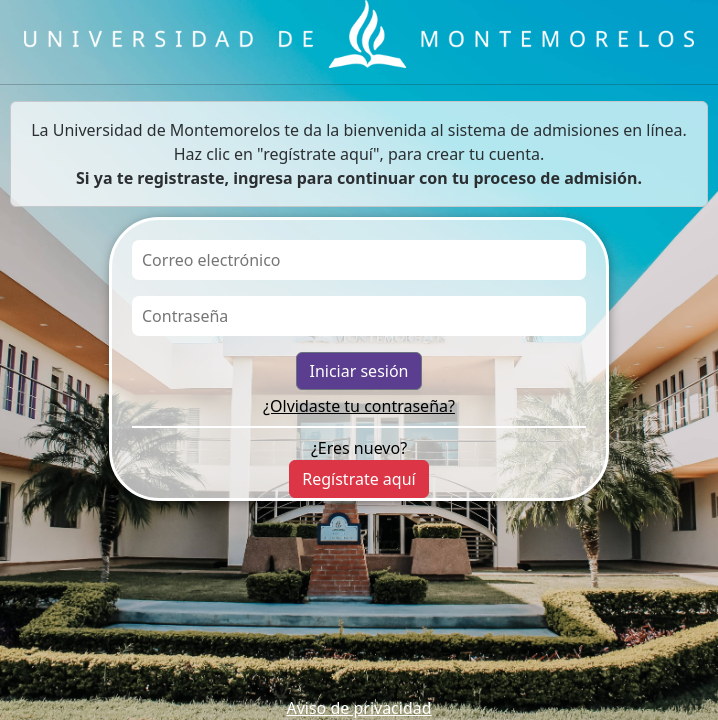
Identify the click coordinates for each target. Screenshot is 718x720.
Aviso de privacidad (358, 708)
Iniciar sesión (358, 371)
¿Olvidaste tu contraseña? (359, 406)
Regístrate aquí (358, 479)
